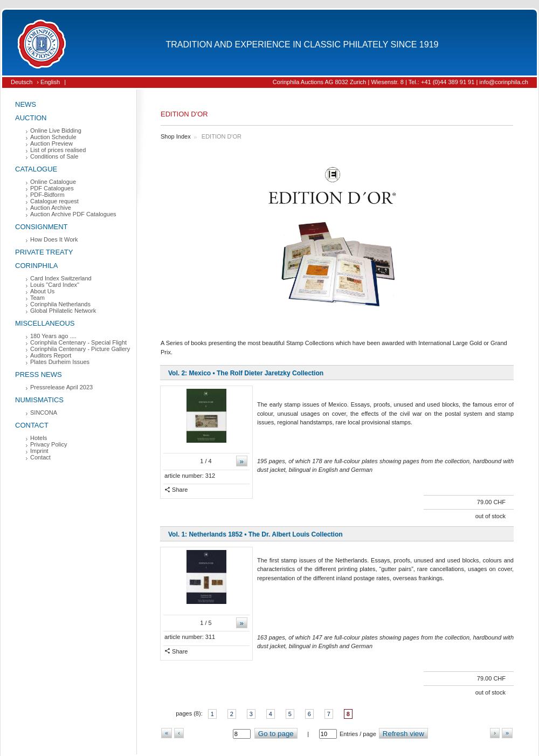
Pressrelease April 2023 (61, 387)
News (26, 104)
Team (37, 298)
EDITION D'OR (222, 136)
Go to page (276, 734)
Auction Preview (51, 143)
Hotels (39, 438)
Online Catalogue (53, 182)
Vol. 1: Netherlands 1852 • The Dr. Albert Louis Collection (255, 534)
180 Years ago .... (53, 336)
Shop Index (176, 136)
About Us (42, 291)
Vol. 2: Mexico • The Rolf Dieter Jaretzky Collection (246, 373)
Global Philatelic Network (63, 311)
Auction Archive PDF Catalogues (73, 214)
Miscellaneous (45, 323)
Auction (31, 118)
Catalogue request (54, 201)
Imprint (39, 451)
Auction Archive (51, 208)
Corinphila (36, 266)
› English (48, 82)
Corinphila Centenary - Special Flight (78, 342)
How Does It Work (54, 239)
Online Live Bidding (56, 130)
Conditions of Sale (54, 156)
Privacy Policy (49, 444)
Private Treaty (44, 252)
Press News (39, 374)
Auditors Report (51, 355)
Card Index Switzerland (61, 278)
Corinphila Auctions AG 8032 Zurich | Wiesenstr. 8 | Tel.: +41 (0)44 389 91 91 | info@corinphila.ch (400, 82)
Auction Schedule (53, 137)
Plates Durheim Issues (60, 362)
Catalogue (36, 169)
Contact (32, 425)
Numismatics (39, 400)
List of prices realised (58, 150)
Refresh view (403, 734)
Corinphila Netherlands (60, 304)
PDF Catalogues (52, 188)
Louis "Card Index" (55, 285)
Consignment (42, 227)
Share (176, 490)
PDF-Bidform (47, 195)
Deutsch (22, 82)
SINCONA (44, 413)
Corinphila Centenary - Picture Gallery (80, 349)
